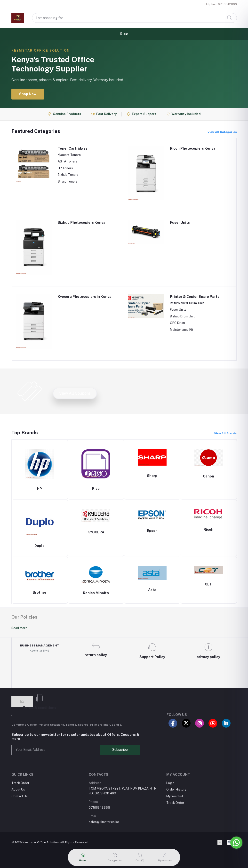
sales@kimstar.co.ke (104, 822)
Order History (176, 789)
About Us (18, 789)
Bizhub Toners (68, 175)
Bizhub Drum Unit (182, 316)
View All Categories (222, 132)
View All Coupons (75, 393)
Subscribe (120, 750)
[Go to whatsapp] (236, 843)
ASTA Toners (68, 161)
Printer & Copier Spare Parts (195, 297)
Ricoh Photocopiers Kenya (193, 148)
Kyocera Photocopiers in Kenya (85, 297)
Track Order (20, 783)
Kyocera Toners (69, 155)
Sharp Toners (68, 181)
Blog (124, 34)
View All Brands (225, 433)
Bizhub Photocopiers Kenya (82, 223)
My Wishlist (175, 796)
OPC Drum (177, 323)
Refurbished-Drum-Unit (187, 303)
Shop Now (28, 94)
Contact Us (20, 796)
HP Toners (65, 168)
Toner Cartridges (73, 148)
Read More (19, 628)
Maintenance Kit (182, 330)
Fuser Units (180, 223)
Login (170, 783)
